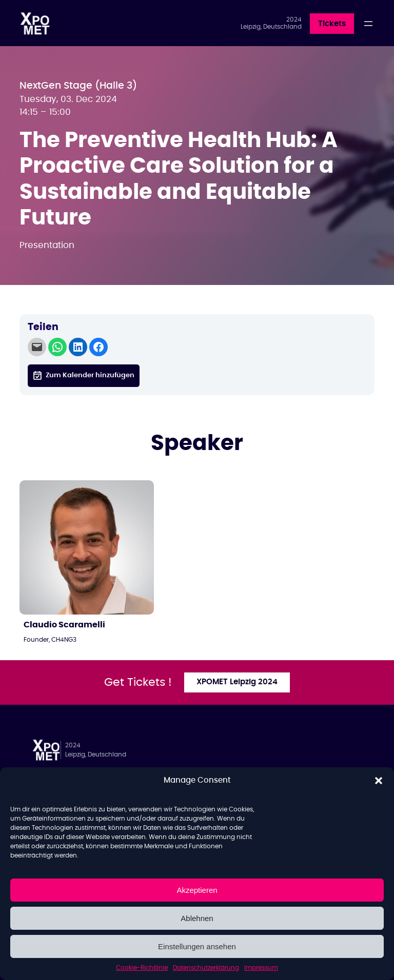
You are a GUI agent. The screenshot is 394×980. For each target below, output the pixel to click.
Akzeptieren (197, 890)
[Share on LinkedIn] (78, 347)
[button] (379, 781)
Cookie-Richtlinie (142, 968)
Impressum (261, 968)
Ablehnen (197, 918)
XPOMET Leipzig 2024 (237, 682)
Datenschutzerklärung (206, 968)
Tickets (332, 24)
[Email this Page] (37, 347)
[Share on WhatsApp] (57, 347)
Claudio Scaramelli (64, 625)
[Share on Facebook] (98, 347)
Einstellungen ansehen (197, 946)
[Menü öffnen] (368, 24)
